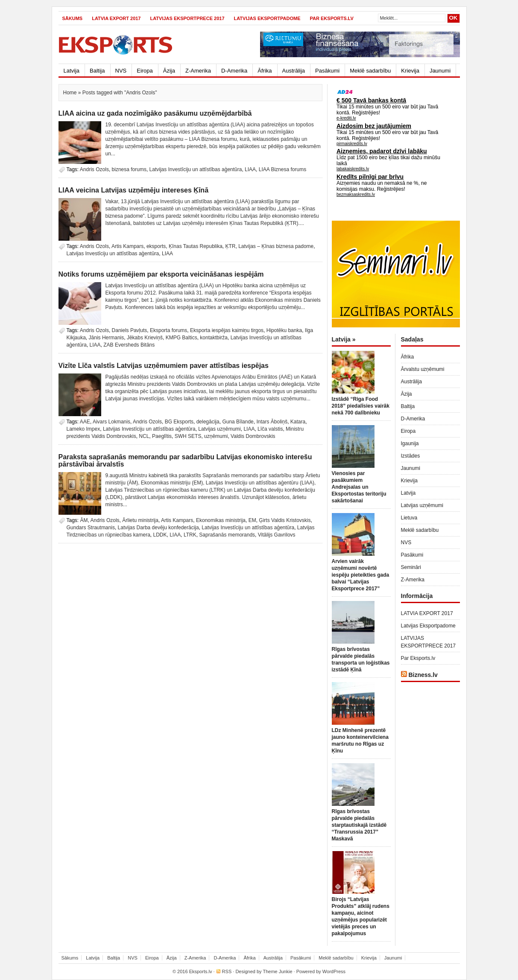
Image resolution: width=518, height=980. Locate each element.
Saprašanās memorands (227, 535)
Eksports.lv (201, 971)
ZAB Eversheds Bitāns (129, 345)
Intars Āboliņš (272, 422)
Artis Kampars (127, 246)
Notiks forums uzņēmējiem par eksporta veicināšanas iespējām (161, 274)
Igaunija (410, 443)
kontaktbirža (214, 338)
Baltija (97, 71)
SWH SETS (188, 436)
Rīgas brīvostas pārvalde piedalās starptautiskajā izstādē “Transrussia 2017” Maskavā (359, 825)
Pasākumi (327, 71)
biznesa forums (129, 169)
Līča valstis (270, 429)
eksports (156, 246)
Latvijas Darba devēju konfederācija (158, 528)
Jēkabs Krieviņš (145, 338)
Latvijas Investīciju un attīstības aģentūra (196, 169)
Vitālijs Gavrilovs (277, 535)
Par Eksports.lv (332, 18)
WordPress (334, 971)
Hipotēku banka (284, 330)
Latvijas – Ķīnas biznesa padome (276, 246)
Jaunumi (440, 71)
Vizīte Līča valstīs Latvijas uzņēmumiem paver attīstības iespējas (164, 366)
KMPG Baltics (181, 338)
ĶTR (231, 246)
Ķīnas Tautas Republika (196, 246)
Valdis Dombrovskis (253, 436)
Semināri (411, 567)
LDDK (160, 535)
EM (252, 520)
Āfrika (265, 71)
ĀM (84, 520)
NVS (121, 71)
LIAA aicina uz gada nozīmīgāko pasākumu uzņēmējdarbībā (155, 113)
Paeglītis (162, 436)
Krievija (410, 71)
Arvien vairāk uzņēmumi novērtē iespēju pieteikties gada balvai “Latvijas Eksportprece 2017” (361, 575)
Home (70, 93)
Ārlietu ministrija (140, 520)
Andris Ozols (94, 169)
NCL (144, 436)
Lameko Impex (83, 429)
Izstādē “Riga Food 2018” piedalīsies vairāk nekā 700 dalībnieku (361, 406)
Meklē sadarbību (370, 71)
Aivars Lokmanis (111, 422)
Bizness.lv (423, 675)
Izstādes (411, 456)
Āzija (169, 71)
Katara (298, 422)
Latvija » (344, 339)
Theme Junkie (277, 971)
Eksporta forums (168, 330)
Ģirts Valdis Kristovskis (285, 520)
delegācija (208, 422)
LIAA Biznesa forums (282, 169)
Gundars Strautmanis (91, 528)
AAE (85, 422)
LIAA (250, 169)
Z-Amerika (198, 71)
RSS (227, 971)
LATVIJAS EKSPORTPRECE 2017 (187, 18)
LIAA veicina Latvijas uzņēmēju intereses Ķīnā (134, 190)
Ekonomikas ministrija (221, 520)
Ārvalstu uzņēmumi (423, 369)
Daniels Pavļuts (130, 330)
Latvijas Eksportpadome (267, 18)
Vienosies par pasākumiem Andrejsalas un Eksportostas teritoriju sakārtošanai (359, 487)
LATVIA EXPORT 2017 (116, 18)
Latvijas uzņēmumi (219, 429)
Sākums (73, 18)
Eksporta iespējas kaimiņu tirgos (227, 330)
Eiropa (145, 71)
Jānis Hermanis (107, 338)
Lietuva (409, 518)
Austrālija (294, 71)
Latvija (72, 71)
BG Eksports (179, 422)
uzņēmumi (216, 436)
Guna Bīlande (238, 422)
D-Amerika (234, 71)
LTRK (190, 535)
